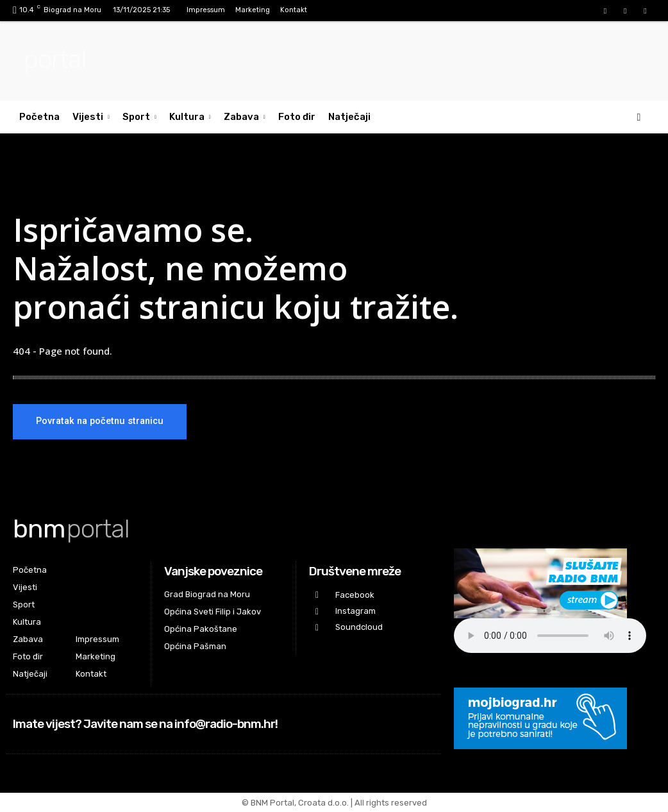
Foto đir (297, 117)
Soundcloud (359, 627)
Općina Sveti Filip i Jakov (213, 612)
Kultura (190, 117)
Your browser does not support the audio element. (550, 636)
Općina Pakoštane (201, 629)
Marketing (253, 10)
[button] (639, 117)
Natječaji (349, 117)
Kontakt (294, 10)
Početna (39, 117)
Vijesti (91, 117)
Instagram (355, 611)
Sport (139, 117)
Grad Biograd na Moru (207, 594)
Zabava (245, 117)
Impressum (206, 10)
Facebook (355, 595)
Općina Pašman (195, 646)
